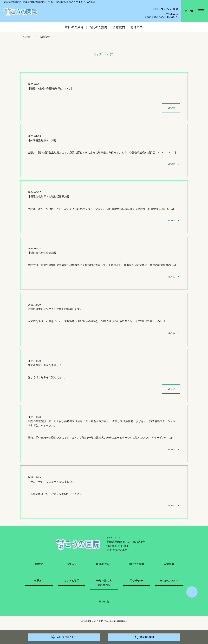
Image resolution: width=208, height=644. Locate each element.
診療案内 (119, 27)
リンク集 (104, 606)
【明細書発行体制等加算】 (43, 254)
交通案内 (137, 27)
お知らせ (71, 568)
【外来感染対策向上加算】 (43, 141)
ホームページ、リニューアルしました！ (51, 485)
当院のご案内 (98, 27)
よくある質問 (71, 585)
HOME (27, 37)
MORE (171, 108)
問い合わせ (136, 585)
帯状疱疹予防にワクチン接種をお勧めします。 (55, 311)
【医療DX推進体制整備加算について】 (50, 88)
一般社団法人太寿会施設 (104, 587)
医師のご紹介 (74, 27)
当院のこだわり (169, 585)
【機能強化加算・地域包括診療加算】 (50, 198)
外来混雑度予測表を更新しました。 (49, 368)
